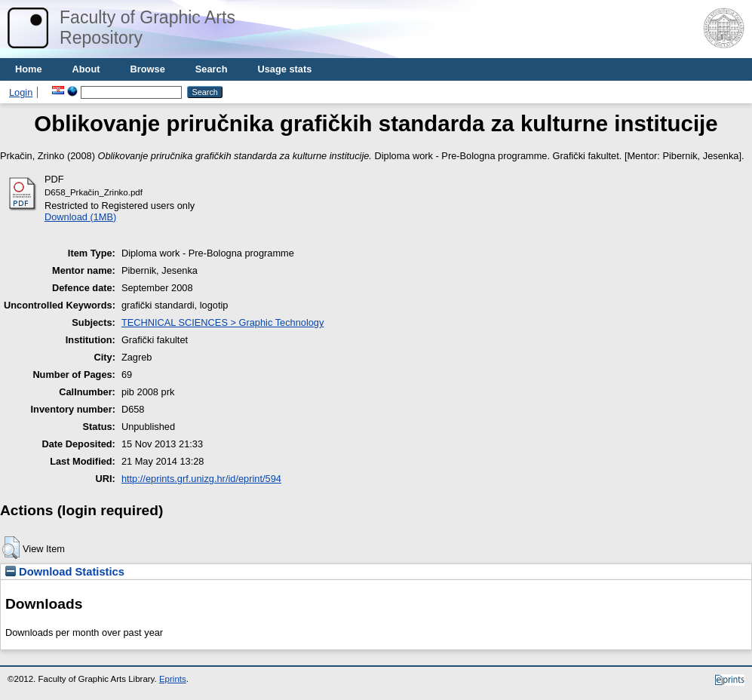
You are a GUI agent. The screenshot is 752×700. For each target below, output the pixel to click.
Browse (148, 69)
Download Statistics (65, 572)
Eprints (173, 679)
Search (212, 69)
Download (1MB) (80, 217)
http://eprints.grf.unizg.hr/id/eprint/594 (201, 479)
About (86, 69)
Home (29, 69)
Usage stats (284, 69)
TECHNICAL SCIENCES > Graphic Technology (223, 322)
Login (21, 92)
